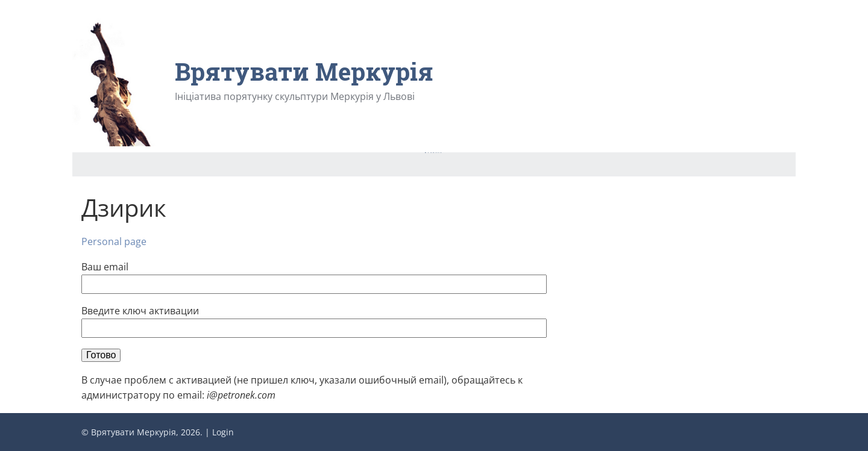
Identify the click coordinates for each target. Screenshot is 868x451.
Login (223, 432)
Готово (101, 355)
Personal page (114, 241)
